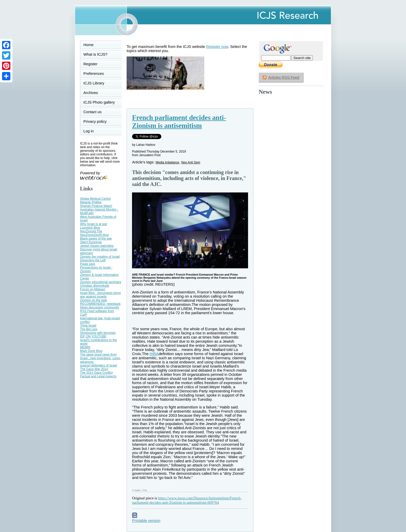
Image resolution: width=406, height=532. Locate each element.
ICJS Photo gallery (99, 102)
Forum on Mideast (93, 289)
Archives (91, 93)
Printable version (146, 519)
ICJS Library (94, 83)
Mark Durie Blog (91, 351)
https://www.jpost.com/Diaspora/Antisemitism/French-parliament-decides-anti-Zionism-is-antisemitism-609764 (187, 500)
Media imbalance (167, 162)
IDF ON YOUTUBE (93, 336)
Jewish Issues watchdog (97, 246)
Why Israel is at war (94, 224)
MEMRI (85, 347)
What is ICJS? (95, 54)
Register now (217, 47)
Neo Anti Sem (191, 162)
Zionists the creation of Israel (100, 257)
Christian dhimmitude (95, 286)
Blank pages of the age (96, 239)
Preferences (94, 74)
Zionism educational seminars (101, 282)
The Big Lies (89, 329)
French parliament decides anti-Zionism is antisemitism (179, 122)
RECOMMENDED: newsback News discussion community (100, 306)
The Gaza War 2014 (94, 369)
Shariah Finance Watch (96, 206)
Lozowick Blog (90, 228)
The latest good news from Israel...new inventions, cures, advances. (100, 358)
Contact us (92, 112)
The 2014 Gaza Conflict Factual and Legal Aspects (98, 375)
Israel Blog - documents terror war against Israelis (100, 295)
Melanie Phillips (91, 202)
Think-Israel (88, 326)
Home (88, 45)
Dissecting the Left (93, 260)
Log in (92, 131)
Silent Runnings (91, 242)
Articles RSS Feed (284, 77)
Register (90, 64)
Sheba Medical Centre (95, 199)
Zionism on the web (93, 300)
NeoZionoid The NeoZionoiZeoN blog (94, 233)
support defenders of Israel (99, 365)
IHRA (154, 354)
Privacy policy (95, 121)
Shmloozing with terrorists (98, 333)
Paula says (88, 264)
